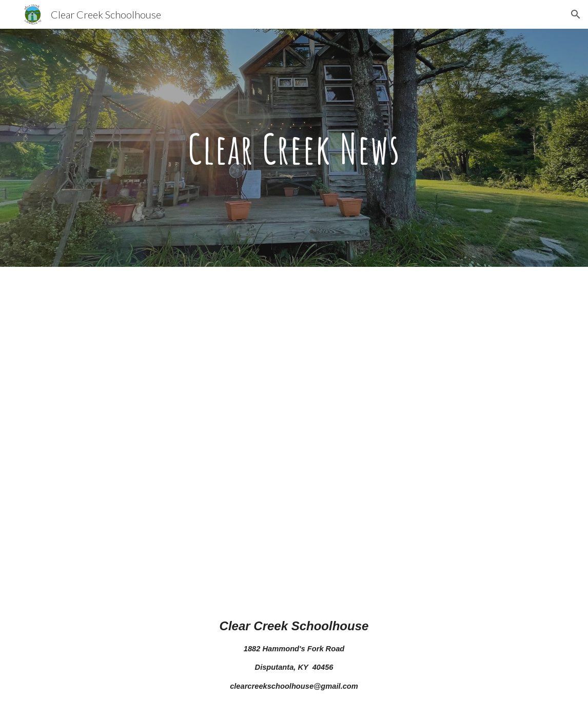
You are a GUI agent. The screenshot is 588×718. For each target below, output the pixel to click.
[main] (294, 148)
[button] (576, 14)
